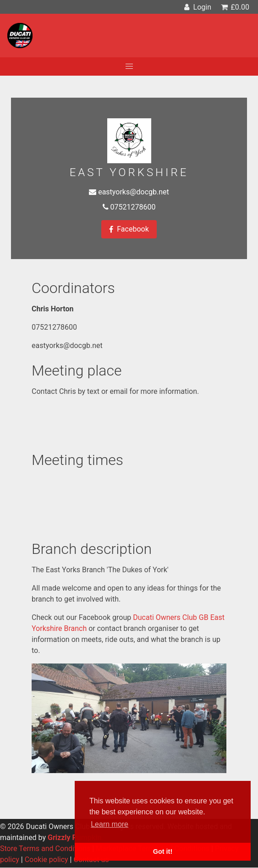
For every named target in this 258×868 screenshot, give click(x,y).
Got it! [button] (163, 851)
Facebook (129, 229)
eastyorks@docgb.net (134, 192)
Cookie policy (47, 860)
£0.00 (234, 7)
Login (197, 7)
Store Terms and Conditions (45, 849)
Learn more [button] (110, 824)
